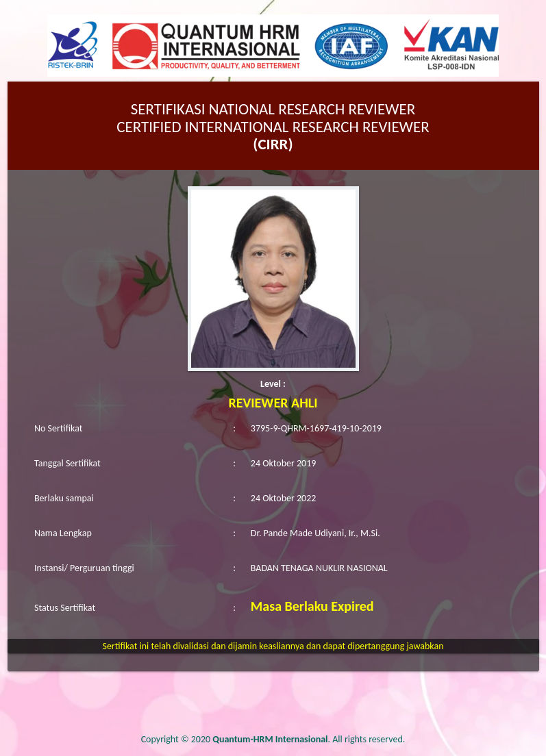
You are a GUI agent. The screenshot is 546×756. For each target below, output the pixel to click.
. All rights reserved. (309, 739)
